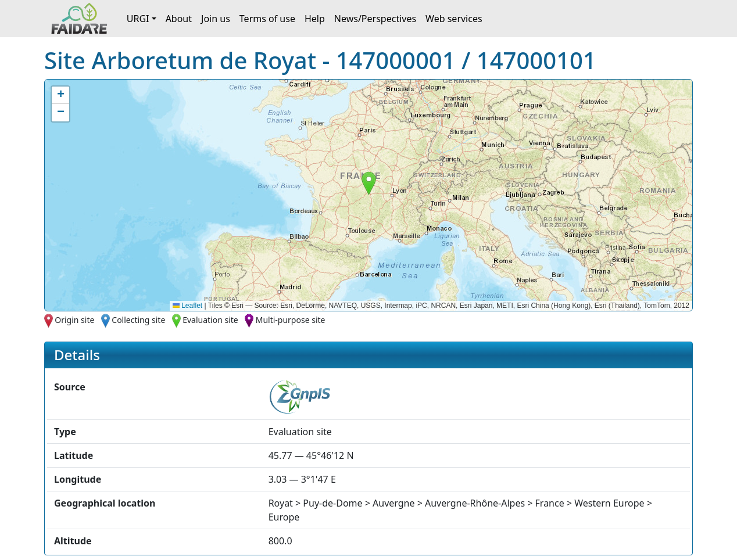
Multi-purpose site (291, 320)
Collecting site (138, 320)
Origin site (74, 320)
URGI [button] (138, 19)
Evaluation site (210, 320)
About (179, 19)
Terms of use (267, 19)
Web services (454, 19)
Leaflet (187, 306)
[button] (369, 183)
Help (315, 19)
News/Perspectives (375, 19)
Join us (216, 19)
